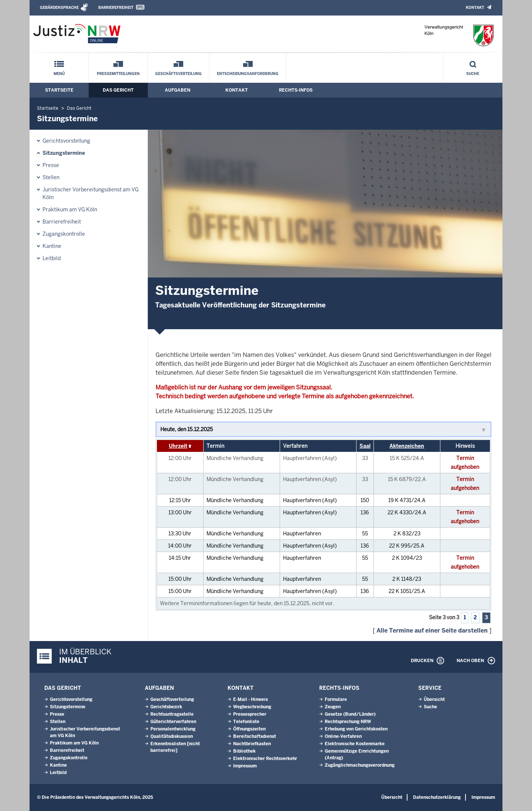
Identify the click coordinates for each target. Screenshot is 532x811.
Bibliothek (244, 751)
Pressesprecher (250, 714)
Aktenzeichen (407, 446)
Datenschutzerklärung (437, 797)
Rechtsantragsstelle (172, 714)
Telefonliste (246, 722)
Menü (59, 74)
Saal (365, 446)
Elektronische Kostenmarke (355, 744)
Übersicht (434, 699)
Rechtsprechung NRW (348, 722)
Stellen (51, 177)
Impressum (245, 766)
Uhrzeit (178, 446)
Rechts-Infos (296, 90)
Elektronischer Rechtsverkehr (265, 759)
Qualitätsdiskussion (172, 736)
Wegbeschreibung (252, 707)
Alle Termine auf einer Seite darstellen (432, 631)
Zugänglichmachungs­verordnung (360, 765)
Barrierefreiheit (116, 8)
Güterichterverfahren (173, 722)
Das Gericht (118, 90)
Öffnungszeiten (249, 729)
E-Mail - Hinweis (250, 699)
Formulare (336, 699)
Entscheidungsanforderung (248, 74)
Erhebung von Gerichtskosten (356, 729)
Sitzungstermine (64, 153)
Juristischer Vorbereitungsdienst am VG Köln (91, 193)
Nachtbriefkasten (252, 744)
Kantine (52, 246)
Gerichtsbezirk (166, 707)
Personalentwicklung (173, 729)
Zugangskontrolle (64, 234)
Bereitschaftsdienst (255, 736)
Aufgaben (178, 90)
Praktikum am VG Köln (70, 209)
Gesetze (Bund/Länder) (350, 714)
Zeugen (333, 707)
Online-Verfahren (343, 736)
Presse (51, 165)
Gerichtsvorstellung (66, 141)
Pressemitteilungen (118, 74)
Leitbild (52, 258)
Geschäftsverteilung (178, 74)
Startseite (59, 90)
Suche (473, 74)
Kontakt (475, 8)
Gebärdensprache (59, 8)
